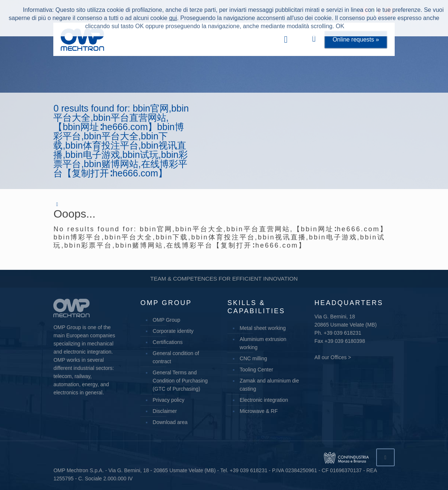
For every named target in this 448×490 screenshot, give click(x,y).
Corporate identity (173, 331)
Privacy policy (168, 400)
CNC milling (253, 358)
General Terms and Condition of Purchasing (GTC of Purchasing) (180, 381)
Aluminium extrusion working (263, 343)
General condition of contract (176, 357)
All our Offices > (333, 357)
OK (340, 26)
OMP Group (166, 320)
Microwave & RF (259, 411)
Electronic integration (264, 400)
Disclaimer (165, 411)
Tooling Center (256, 370)
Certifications (168, 342)
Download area (170, 422)
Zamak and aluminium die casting (269, 385)
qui (173, 18)
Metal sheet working (263, 328)
